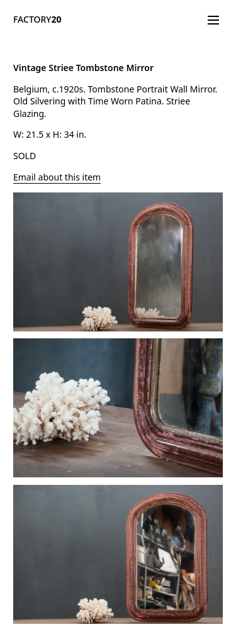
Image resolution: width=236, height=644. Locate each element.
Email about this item (57, 177)
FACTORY (37, 19)
